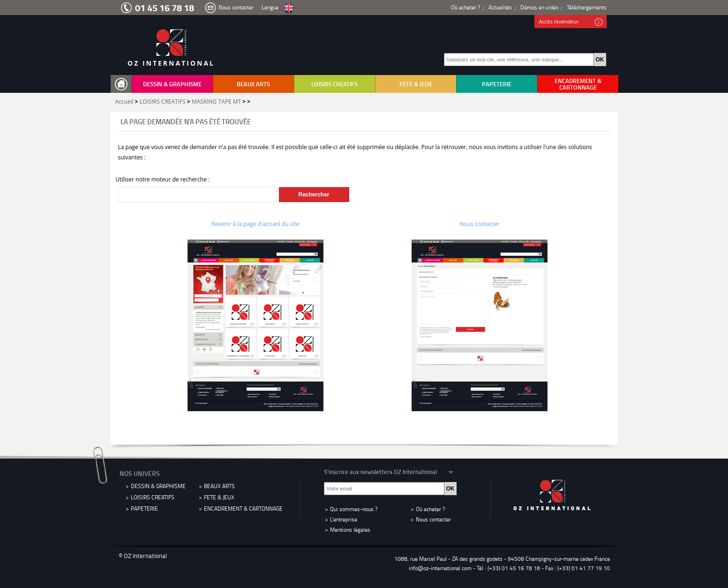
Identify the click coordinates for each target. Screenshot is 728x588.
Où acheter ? (465, 7)
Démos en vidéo (539, 7)
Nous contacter (236, 7)
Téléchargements (587, 7)
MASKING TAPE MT (216, 102)
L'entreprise (344, 519)
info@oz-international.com (440, 568)
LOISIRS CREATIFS (334, 84)
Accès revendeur (571, 22)
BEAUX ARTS (253, 84)
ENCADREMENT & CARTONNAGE (578, 84)
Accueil (124, 102)
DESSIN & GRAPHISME (172, 84)
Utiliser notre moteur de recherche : (163, 179)
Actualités (500, 7)
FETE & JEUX (416, 84)
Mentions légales (350, 530)
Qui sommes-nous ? (354, 509)
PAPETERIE (497, 84)
